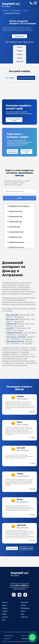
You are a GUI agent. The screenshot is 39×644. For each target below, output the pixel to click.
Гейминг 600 (12, 324)
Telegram (19, 595)
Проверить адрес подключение (21, 42)
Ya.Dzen (25, 595)
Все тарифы (10, 78)
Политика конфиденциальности (26, 637)
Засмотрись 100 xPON (16, 337)
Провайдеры (25, 608)
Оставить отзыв (26, 548)
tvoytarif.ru (10, 4)
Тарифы (5, 608)
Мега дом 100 (12, 319)
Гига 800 (10, 328)
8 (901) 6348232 (20, 585)
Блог (4, 620)
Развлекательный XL (15, 341)
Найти (19, 198)
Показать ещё (12, 548)
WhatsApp (14, 595)
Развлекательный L (15, 333)
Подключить (19, 36)
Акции (23, 611)
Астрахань (7, 6)
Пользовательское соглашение (8, 637)
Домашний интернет (26, 78)
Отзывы (5, 611)
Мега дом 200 (12, 315)
